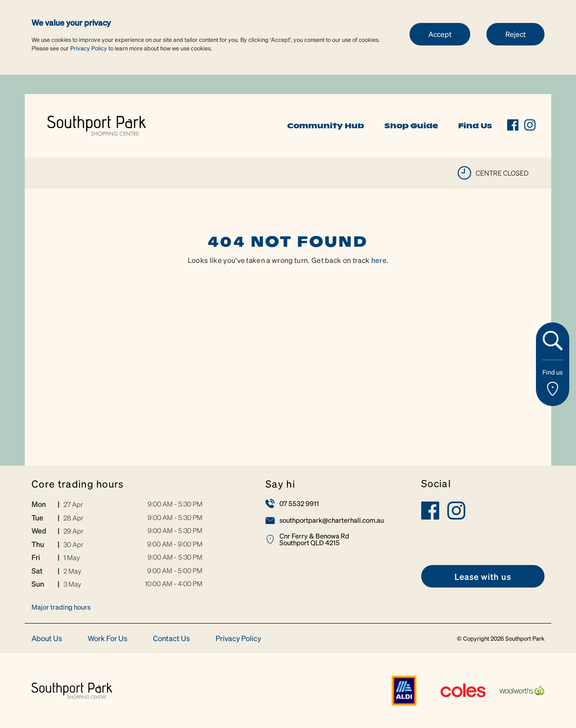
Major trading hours (61, 607)
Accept (440, 34)
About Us (47, 639)
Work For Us (108, 639)
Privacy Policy (89, 48)
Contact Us (171, 639)
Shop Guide (411, 126)
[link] (97, 124)
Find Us (475, 126)
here (379, 260)
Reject (515, 34)
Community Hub (326, 126)
